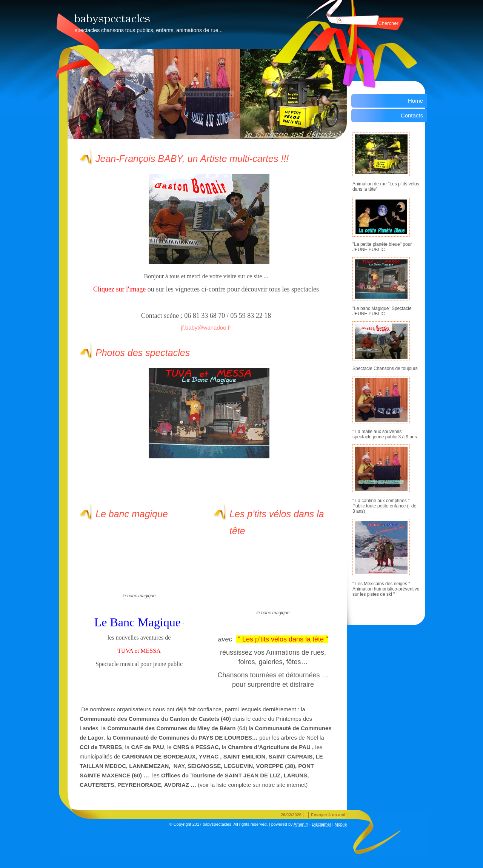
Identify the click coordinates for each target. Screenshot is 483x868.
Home (415, 101)
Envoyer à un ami (328, 815)
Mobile (341, 824)
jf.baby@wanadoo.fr (206, 328)
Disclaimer (321, 824)
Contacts (412, 115)
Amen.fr (301, 824)
